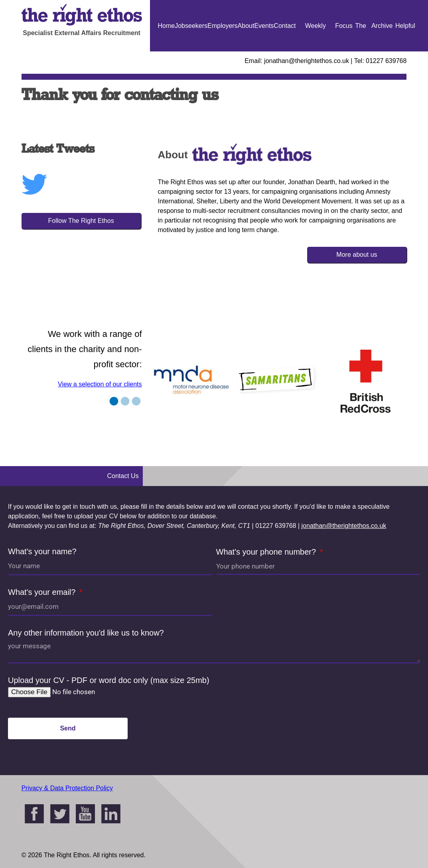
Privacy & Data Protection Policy (67, 788)
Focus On (344, 51)
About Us (246, 51)
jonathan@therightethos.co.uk (344, 526)
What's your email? (43, 592)
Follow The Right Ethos (81, 221)
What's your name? (42, 551)
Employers (223, 26)
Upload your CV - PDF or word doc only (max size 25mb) (109, 680)
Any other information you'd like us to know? (86, 633)
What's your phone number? (267, 552)
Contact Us (285, 51)
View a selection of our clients (100, 384)
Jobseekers (191, 26)
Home (167, 26)
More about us (357, 255)
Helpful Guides (405, 51)
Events (264, 26)
